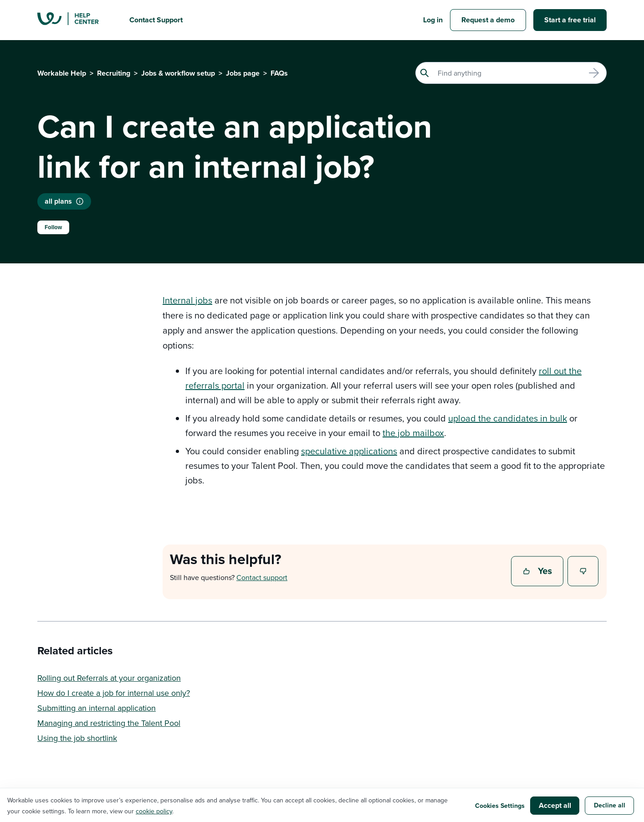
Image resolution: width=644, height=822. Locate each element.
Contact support (262, 577)
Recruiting (114, 73)
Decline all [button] (610, 805)
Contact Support (156, 20)
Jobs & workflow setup (178, 73)
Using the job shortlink (77, 738)
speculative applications (349, 451)
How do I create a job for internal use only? (114, 693)
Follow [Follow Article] (53, 227)
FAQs (279, 73)
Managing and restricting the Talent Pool (109, 723)
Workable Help (62, 73)
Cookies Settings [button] (500, 806)
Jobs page (243, 73)
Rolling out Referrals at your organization (109, 678)
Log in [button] (433, 20)
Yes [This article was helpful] (538, 572)
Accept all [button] (555, 805)
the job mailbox (413, 433)
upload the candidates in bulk (508, 418)
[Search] (511, 73)
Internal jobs (187, 300)
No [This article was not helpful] (583, 572)
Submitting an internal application (97, 708)
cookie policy (154, 811)
